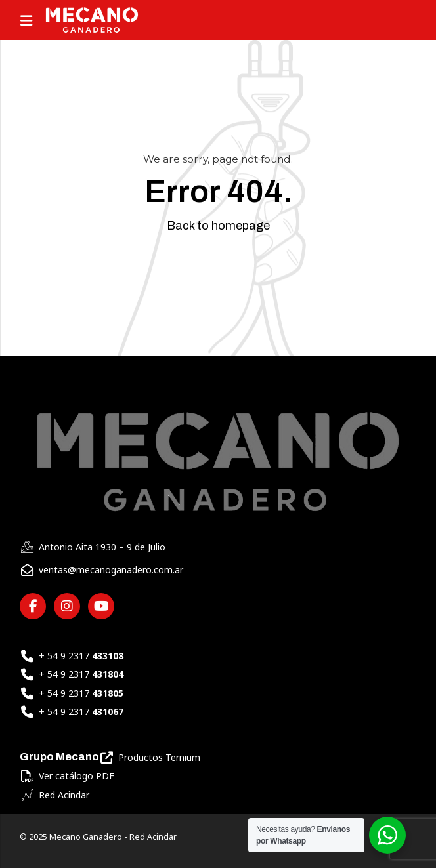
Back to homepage (218, 226)
